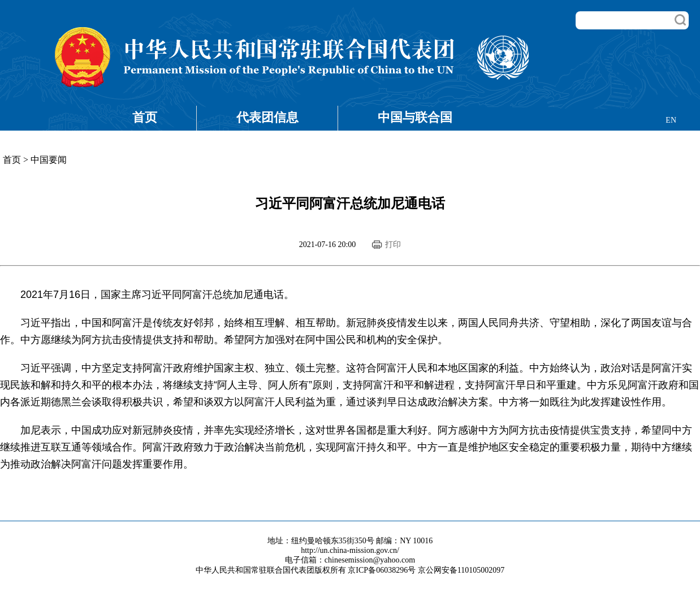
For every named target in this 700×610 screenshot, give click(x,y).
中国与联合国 (415, 117)
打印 (393, 245)
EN (671, 120)
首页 (145, 117)
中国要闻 (49, 160)
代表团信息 (267, 117)
